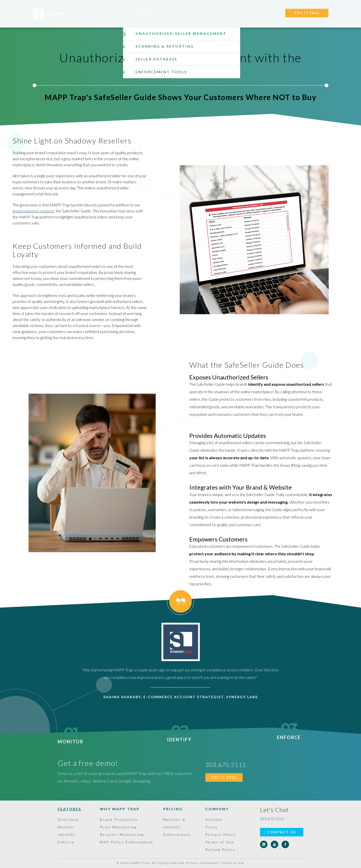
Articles (214, 819)
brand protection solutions (33, 211)
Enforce (289, 734)
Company (217, 809)
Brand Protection (119, 819)
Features (143, 14)
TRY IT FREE (307, 13)
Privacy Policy (221, 835)
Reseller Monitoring (122, 835)
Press (212, 827)
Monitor (70, 739)
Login (336, 13)
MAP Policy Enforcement (127, 842)
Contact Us (219, 14)
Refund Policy (220, 850)
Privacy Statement (202, 863)
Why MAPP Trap (120, 809)
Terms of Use (220, 842)
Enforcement (177, 835)
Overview (68, 819)
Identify (179, 737)
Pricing (173, 809)
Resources (179, 14)
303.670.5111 (272, 819)
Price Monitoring (118, 827)
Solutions (107, 14)
